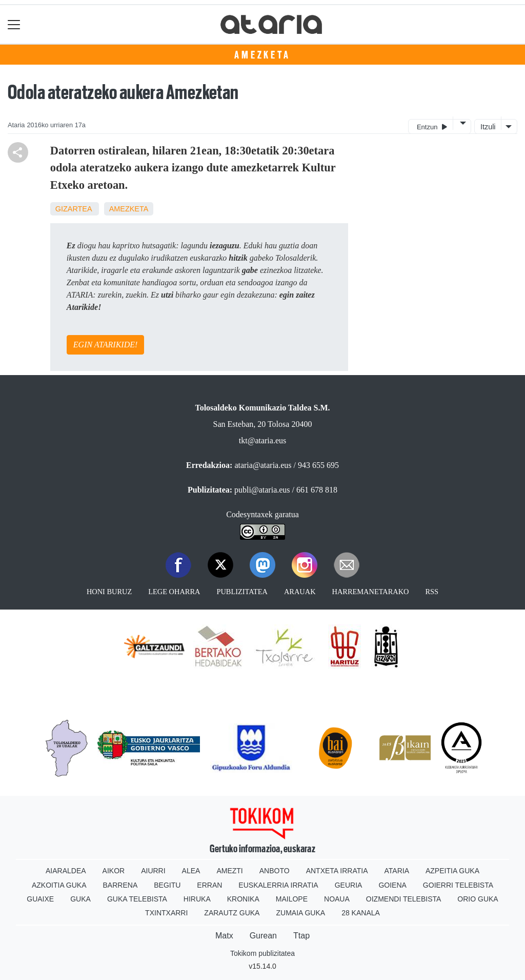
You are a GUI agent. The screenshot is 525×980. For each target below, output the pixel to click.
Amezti (229, 871)
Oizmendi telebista (404, 899)
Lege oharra (174, 592)
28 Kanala (361, 913)
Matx (224, 936)
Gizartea (74, 209)
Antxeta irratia (337, 871)
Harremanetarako (371, 592)
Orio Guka (478, 899)
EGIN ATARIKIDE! (105, 345)
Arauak (300, 592)
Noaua (337, 899)
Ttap (301, 936)
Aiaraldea (66, 871)
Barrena (120, 885)
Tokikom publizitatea (262, 953)
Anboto (275, 871)
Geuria (349, 885)
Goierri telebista (458, 885)
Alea (191, 871)
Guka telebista (137, 899)
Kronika (243, 899)
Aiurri (153, 871)
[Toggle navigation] (14, 24)
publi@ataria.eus (262, 490)
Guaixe (40, 899)
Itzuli (488, 127)
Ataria (397, 871)
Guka (80, 899)
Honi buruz (109, 592)
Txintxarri (166, 913)
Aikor (114, 871)
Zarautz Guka (232, 913)
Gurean (263, 936)
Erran (209, 885)
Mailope (292, 899)
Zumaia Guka (300, 913)
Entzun (432, 126)
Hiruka (197, 899)
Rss (432, 592)
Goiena (392, 885)
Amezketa (262, 55)
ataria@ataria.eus (263, 465)
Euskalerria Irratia (278, 885)
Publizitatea (242, 592)
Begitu (167, 885)
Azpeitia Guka (452, 871)
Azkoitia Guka (59, 885)
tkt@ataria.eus (262, 440)
